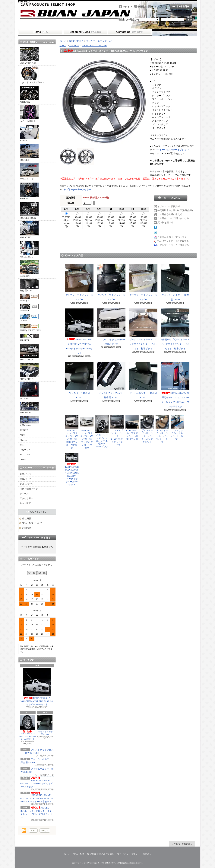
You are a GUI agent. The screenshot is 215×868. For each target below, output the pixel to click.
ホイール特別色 (29, 114)
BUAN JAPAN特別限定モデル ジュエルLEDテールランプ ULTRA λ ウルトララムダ (175, 385)
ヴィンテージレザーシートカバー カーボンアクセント (148, 429)
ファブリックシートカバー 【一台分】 (177, 428)
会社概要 (27, 519)
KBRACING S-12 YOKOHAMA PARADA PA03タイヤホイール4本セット (37, 687)
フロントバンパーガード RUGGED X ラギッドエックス (118, 431)
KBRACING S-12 (29, 56)
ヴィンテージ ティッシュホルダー (111, 282)
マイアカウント (160, 7)
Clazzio (23, 440)
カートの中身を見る (37, 538)
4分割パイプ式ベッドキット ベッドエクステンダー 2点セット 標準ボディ (176, 329)
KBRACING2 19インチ (94, 46)
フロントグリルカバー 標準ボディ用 (112, 327)
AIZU (22, 435)
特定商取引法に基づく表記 (101, 854)
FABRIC (29, 133)
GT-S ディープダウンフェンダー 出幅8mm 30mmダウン (102, 432)
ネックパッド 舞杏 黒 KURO (45, 725)
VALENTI (29, 391)
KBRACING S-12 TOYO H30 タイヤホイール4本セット (28, 727)
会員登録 (142, 7)
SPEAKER (29, 338)
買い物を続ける (165, 222)
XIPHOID (29, 191)
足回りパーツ (27, 484)
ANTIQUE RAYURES (30, 328)
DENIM (29, 318)
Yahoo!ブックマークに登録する (173, 241)
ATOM (45, 831)
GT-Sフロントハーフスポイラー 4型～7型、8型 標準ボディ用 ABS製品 (72, 432)
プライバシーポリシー (128, 854)
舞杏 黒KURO (29, 286)
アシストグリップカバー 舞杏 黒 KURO (112, 380)
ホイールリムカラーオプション (173, 150)
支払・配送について (85, 32)
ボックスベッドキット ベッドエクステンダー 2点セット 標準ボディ (143, 329)
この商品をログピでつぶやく (172, 237)
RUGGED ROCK (29, 211)
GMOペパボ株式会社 (118, 863)
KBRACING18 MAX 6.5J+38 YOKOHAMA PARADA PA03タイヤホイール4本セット (37, 797)
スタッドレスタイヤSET (32, 75)
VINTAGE (29, 308)
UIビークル (25, 450)
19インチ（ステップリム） (100, 41)
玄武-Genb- (29, 421)
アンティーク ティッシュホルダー (79, 282)
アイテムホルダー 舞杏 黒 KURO (143, 380)
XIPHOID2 (29, 94)
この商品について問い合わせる (173, 218)
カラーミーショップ (81, 863)
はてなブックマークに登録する (173, 245)
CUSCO (24, 459)
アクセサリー (27, 498)
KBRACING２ (29, 249)
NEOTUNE (25, 455)
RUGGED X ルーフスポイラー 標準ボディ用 (132, 428)
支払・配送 (79, 854)
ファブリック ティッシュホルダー (143, 282)
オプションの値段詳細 (169, 206)
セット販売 (25, 503)
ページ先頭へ (182, 844)
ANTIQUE (29, 298)
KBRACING (29, 230)
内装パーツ (25, 479)
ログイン (127, 7)
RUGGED (29, 153)
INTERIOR (29, 269)
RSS (33, 831)
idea (22, 445)
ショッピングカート (181, 7)
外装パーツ (25, 474)
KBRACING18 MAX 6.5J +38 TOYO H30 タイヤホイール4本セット (37, 783)
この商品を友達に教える (170, 214)
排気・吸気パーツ (29, 489)
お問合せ (130, 32)
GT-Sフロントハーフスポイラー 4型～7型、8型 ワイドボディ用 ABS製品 (87, 432)
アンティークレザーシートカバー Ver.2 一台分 (162, 429)
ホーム (41, 32)
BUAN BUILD (29, 372)
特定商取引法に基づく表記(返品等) (175, 210)
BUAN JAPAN (29, 352)
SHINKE (24, 430)
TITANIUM (29, 408)
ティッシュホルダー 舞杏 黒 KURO (175, 282)
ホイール (24, 494)
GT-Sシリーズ (29, 172)
